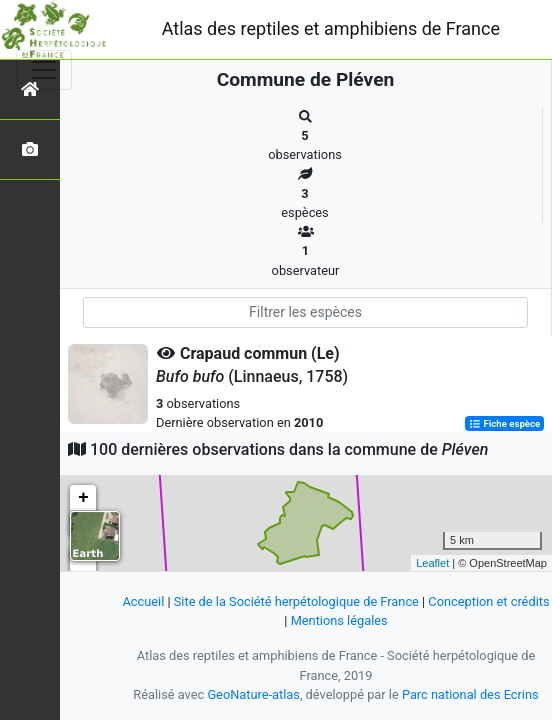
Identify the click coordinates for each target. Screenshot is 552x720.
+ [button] (83, 498)
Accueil (143, 601)
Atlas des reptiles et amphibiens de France (331, 28)
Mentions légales (339, 620)
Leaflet (432, 563)
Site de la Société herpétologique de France (296, 601)
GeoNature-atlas (253, 694)
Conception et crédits (488, 601)
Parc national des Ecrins (470, 694)
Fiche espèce (504, 423)
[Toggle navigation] (44, 70)
